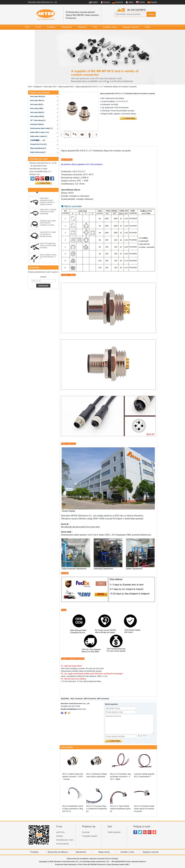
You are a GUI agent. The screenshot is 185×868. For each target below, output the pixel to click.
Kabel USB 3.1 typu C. (40, 132)
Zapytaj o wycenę (131, 27)
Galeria (28, 32)
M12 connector (77, 699)
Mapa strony (104, 852)
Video (148, 27)
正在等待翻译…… (38, 140)
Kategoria (38, 87)
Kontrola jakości (63, 844)
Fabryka (60, 836)
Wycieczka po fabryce (58, 852)
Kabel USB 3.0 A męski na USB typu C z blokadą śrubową (48, 236)
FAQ (95, 27)
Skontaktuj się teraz (43, 183)
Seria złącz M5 (37, 104)
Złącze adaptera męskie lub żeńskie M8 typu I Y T (48, 258)
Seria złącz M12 (50, 87)
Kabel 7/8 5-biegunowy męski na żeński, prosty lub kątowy (48, 247)
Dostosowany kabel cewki (41, 128)
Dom (27, 27)
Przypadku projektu (90, 836)
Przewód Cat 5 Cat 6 (38, 144)
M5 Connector (103, 699)
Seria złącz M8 (37, 100)
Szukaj (151, 14)
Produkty (51, 27)
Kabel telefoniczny (38, 152)
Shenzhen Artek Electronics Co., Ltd (42, 2)
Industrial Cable (37, 124)
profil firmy (60, 832)
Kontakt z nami (110, 27)
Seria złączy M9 (37, 108)
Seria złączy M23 (37, 116)
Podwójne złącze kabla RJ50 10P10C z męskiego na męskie (48, 224)
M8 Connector (90, 699)
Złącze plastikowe (38, 148)
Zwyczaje (86, 832)
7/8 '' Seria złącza (38, 120)
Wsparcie (82, 27)
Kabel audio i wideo (39, 136)
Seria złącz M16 (37, 112)
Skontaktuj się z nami (65, 840)
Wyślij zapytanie (114, 832)
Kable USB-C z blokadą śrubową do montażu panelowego (48, 213)
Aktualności (67, 27)
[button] (108, 82)
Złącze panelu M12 (66, 87)
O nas (38, 27)
